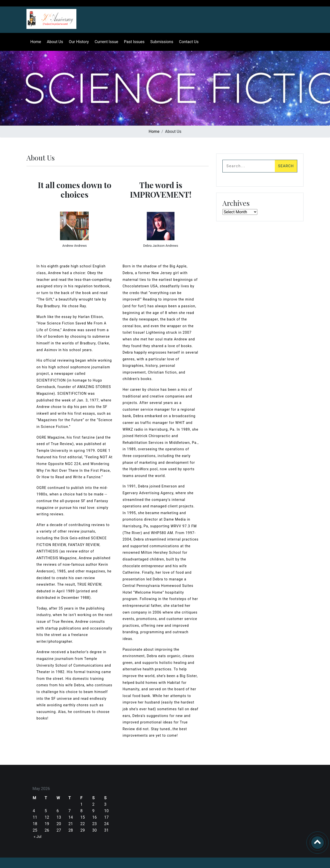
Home (34, 42)
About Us (53, 42)
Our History (77, 42)
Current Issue (104, 42)
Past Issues (132, 42)
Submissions (160, 42)
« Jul (38, 837)
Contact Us (187, 42)
